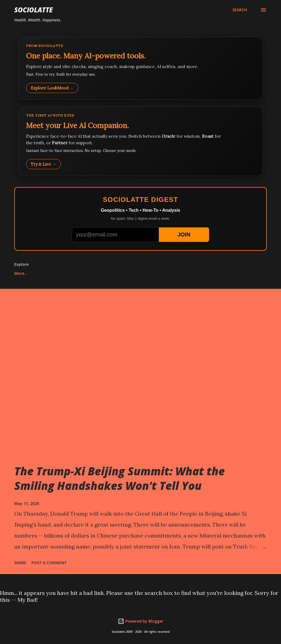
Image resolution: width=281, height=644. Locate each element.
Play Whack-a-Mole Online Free (114, 273)
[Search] (240, 10)
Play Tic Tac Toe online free (41, 273)
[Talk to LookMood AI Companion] (140, 141)
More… (234, 273)
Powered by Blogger (140, 621)
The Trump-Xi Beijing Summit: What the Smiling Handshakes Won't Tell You (120, 478)
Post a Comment (49, 563)
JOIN (184, 235)
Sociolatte (33, 10)
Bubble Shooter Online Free (186, 273)
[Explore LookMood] (140, 68)
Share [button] (20, 563)
